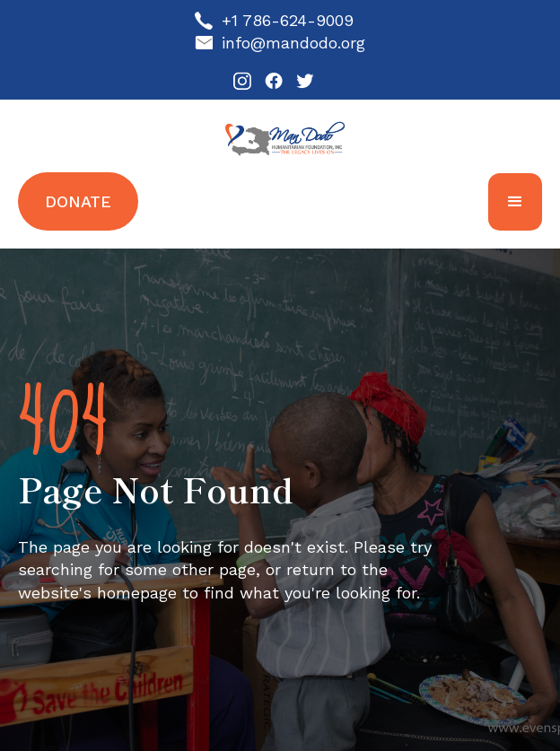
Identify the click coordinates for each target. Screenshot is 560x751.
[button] (515, 202)
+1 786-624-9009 (288, 20)
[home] (280, 138)
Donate (78, 201)
